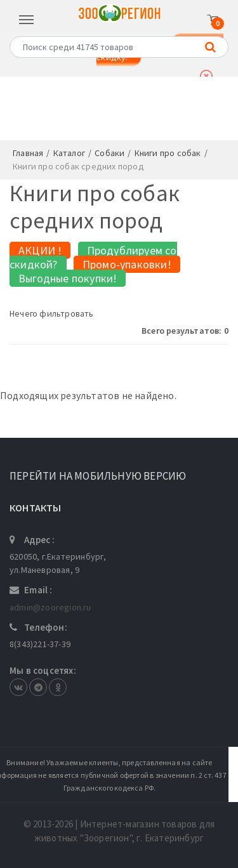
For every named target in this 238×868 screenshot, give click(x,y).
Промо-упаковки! (127, 264)
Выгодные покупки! (68, 278)
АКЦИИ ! (40, 250)
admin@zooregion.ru (50, 607)
